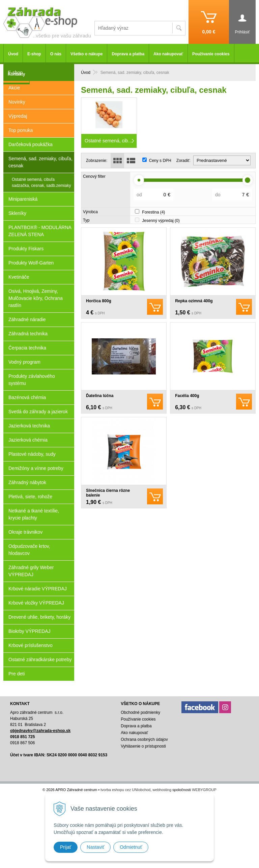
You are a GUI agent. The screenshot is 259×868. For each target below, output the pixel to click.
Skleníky (17, 213)
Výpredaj (18, 116)
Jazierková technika (29, 426)
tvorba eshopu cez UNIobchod (125, 790)
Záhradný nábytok (27, 482)
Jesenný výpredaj (161, 221)
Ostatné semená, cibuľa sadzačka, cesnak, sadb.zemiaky (41, 183)
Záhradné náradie (27, 319)
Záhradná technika (28, 334)
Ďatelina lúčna (100, 396)
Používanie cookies (211, 54)
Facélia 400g (187, 396)
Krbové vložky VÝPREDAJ (36, 603)
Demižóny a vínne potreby (36, 468)
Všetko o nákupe (87, 54)
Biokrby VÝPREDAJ (29, 631)
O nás (56, 54)
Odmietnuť (131, 847)
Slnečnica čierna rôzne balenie (108, 493)
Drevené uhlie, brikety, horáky (39, 617)
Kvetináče (19, 277)
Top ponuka (21, 130)
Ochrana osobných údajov (144, 739)
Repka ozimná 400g (194, 301)
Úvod (86, 73)
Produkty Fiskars (26, 249)
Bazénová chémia (27, 397)
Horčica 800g (99, 301)
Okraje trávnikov (25, 532)
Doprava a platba (128, 54)
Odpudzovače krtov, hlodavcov (29, 550)
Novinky (17, 102)
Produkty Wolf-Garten (31, 263)
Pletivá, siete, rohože (30, 497)
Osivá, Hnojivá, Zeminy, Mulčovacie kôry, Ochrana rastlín (36, 298)
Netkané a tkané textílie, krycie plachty (34, 514)
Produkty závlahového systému (32, 380)
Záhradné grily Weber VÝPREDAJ (31, 571)
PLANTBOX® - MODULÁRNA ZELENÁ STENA (40, 231)
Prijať (66, 847)
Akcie (14, 88)
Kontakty (16, 74)
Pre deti (17, 674)
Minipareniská (23, 199)
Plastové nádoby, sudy (32, 454)
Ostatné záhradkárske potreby (40, 660)
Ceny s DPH (160, 161)
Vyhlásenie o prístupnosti (143, 746)
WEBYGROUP (204, 790)
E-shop (34, 54)
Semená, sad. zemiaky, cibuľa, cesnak (40, 162)
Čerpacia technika (27, 348)
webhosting (162, 790)
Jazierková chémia (28, 440)
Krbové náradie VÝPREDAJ (38, 589)
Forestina (153, 212)
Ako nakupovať (168, 54)
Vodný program (24, 362)
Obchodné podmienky (140, 712)
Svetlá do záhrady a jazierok (38, 412)
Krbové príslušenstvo (31, 645)
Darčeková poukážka (31, 144)
